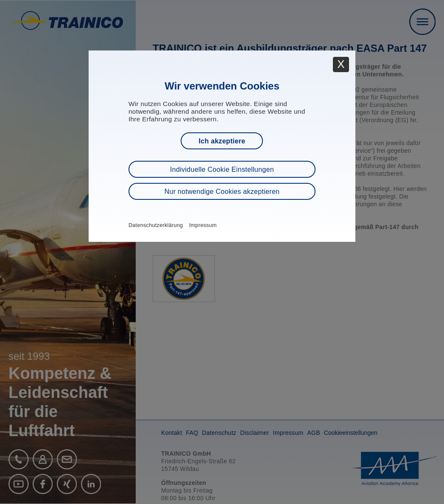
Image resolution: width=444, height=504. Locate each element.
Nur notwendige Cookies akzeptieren (222, 192)
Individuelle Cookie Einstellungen (222, 169)
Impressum (203, 225)
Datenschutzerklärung (156, 225)
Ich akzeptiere (222, 141)
